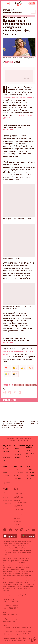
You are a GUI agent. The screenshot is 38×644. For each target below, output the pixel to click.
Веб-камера (6, 498)
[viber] (20, 392)
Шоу (4, 455)
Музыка (5, 461)
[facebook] (10, 392)
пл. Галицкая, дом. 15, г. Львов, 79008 (17, 627)
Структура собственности (19, 497)
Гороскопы (17, 455)
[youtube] (33, 530)
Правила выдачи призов (19, 515)
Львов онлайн (7, 504)
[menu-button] (4, 3)
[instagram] (11, 530)
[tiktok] (28, 530)
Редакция (17, 524)
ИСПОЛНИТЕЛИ (30, 473)
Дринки (5, 473)
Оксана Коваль (7, 13)
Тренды (28, 460)
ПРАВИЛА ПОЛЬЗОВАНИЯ (18, 493)
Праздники (17, 458)
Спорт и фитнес (30, 454)
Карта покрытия (7, 501)
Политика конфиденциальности (19, 501)
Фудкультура (6, 483)
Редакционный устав (19, 506)
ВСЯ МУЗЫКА (29, 470)
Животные (17, 452)
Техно (16, 476)
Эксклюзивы (6, 458)
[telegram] (4, 392)
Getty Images (30, 58)
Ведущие (5, 492)
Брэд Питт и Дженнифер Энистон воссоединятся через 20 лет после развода (17, 340)
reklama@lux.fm (9, 621)
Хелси (4, 480)
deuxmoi (17, 62)
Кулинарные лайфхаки (6, 476)
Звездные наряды (31, 385)
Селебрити (6, 452)
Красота (28, 451)
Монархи (5, 449)
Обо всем (17, 470)
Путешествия (18, 479)
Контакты (17, 518)
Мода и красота (8, 385)
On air (29, 466)
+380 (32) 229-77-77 (10, 601)
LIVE (31, 3)
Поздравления (18, 473)
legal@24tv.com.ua (10, 615)
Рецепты (5, 470)
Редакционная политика (18, 510)
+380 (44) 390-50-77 (10, 608)
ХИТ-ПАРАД (29, 479)
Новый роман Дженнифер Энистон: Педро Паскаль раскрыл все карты (17, 127)
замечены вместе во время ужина (18, 97)
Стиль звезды (19, 385)
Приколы (17, 449)
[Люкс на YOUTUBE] (8, 3)
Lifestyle (18, 466)
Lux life (6, 489)
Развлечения (19, 445)
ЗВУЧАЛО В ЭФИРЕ (31, 476)
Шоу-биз (7, 445)
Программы (6, 495)
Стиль (28, 457)
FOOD (5, 466)
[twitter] (15, 392)
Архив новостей (19, 521)
